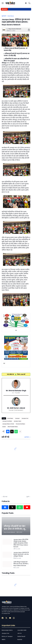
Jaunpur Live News (7, 421)
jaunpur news (18, 421)
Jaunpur (17, 418)
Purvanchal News (20, 424)
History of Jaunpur (7, 636)
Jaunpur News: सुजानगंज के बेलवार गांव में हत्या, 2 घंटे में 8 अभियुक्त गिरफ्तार (21, 554)
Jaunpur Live (25, 418)
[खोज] (29, 3)
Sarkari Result (21, 636)
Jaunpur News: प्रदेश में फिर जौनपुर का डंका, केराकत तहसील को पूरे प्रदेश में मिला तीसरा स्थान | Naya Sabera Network (21, 543)
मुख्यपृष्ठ (4, 16)
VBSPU (3, 640)
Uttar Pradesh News (13, 427)
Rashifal (20, 640)
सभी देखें (26, 437)
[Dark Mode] (26, 3)
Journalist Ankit (22, 630)
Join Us (19, 633)
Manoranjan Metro (7, 630)
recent (4, 427)
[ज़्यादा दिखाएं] (20, 432)
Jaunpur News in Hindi (8, 424)
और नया (5, 497)
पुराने (28, 497)
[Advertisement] (16, 476)
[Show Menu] (3, 3)
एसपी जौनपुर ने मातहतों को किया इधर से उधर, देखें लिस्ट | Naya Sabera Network (21, 564)
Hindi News (11, 16)
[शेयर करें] (28, 30)
